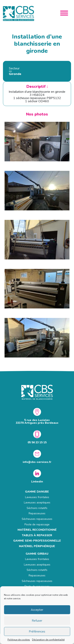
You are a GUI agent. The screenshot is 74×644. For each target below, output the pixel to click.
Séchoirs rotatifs (37, 508)
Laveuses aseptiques (37, 503)
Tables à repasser (37, 535)
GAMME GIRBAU (37, 554)
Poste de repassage (37, 524)
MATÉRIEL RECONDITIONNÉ (37, 530)
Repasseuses (37, 513)
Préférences (37, 632)
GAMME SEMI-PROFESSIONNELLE (37, 541)
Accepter (37, 610)
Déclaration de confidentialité (48, 640)
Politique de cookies (19, 640)
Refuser (37, 621)
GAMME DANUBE (37, 492)
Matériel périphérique (37, 546)
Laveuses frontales (37, 497)
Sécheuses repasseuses (37, 519)
